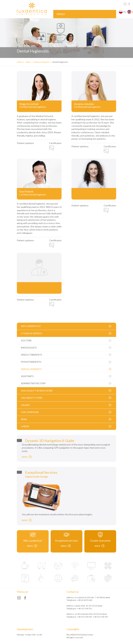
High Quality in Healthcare (37, 391)
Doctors (26, 341)
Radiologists (29, 348)
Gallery (25, 405)
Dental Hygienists (31, 369)
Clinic (28, 62)
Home (20, 62)
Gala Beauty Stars (32, 398)
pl (125, 12)
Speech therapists (32, 355)
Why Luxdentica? (31, 326)
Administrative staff (33, 383)
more (25, 457)
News (24, 419)
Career (25, 426)
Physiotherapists (31, 362)
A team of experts (42, 62)
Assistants (27, 376)
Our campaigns (30, 412)
